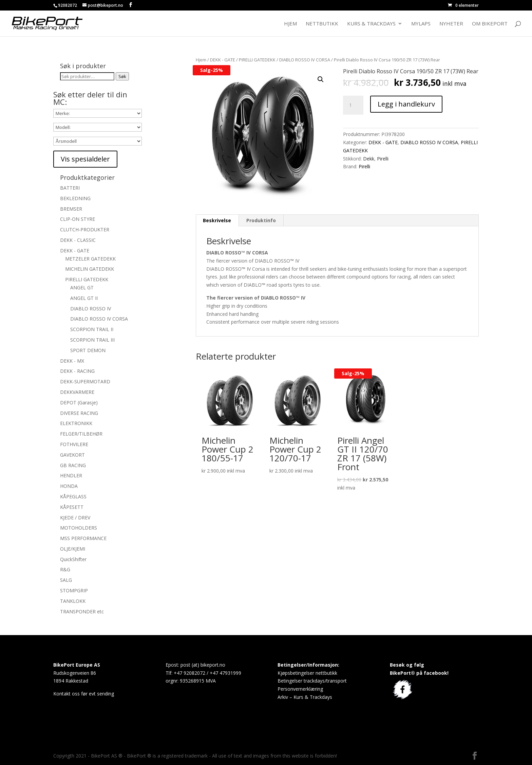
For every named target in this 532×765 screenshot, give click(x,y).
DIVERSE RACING (79, 413)
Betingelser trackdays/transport (312, 681)
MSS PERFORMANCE (83, 538)
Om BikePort (490, 24)
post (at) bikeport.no (203, 665)
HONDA (69, 486)
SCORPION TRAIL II (92, 329)
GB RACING (73, 465)
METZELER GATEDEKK (90, 259)
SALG (66, 580)
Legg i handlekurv (406, 104)
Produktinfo (261, 220)
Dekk (369, 159)
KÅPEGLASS (73, 496)
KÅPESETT (72, 507)
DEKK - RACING (77, 371)
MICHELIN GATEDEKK (90, 269)
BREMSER (71, 209)
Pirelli (383, 159)
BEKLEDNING (75, 198)
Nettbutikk (322, 24)
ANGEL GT (82, 288)
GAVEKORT (72, 455)
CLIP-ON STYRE (78, 219)
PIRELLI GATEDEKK (257, 60)
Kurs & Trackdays (371, 24)
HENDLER (71, 475)
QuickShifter (73, 559)
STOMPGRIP (74, 590)
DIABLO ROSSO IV (91, 309)
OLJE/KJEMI (73, 549)
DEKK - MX (72, 361)
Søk (122, 76)
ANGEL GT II (84, 298)
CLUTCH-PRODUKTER (85, 229)
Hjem (290, 24)
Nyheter (451, 24)
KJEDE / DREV (75, 518)
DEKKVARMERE (77, 392)
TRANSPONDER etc (82, 611)
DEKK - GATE (223, 60)
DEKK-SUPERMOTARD (85, 381)
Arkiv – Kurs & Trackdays (305, 697)
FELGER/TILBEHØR (81, 434)
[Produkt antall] (353, 105)
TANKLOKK (73, 601)
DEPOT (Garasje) (79, 403)
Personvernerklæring (300, 689)
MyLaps (421, 24)
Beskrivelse (217, 220)
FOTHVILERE (74, 444)
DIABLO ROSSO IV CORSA (305, 60)
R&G (65, 569)
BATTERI (70, 188)
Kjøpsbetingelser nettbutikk (307, 673)
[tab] (217, 221)
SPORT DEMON (88, 350)
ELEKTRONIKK (76, 423)
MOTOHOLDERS (79, 528)
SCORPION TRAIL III (92, 340)
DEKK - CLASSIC (78, 240)
